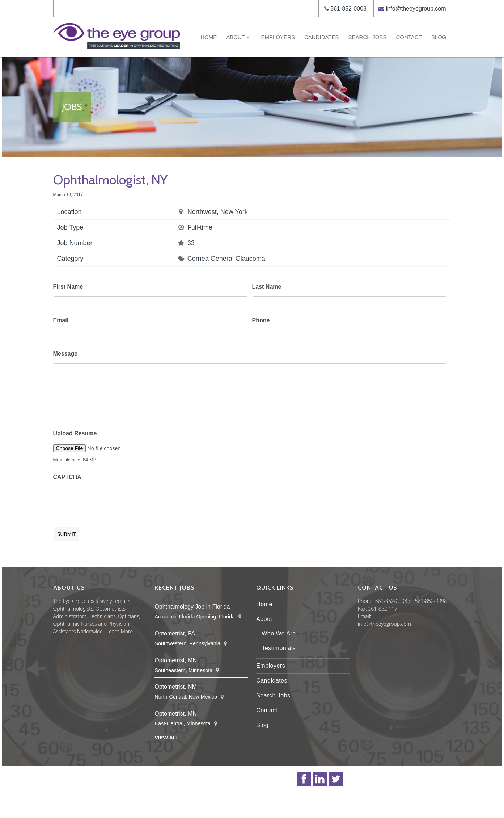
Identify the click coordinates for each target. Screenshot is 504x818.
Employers (278, 37)
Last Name (267, 287)
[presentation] (108, 500)
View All (167, 738)
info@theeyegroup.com (416, 9)
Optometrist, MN (175, 660)
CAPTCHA (67, 477)
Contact (409, 37)
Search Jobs (368, 37)
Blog (439, 37)
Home (209, 37)
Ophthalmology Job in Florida (192, 607)
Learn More (120, 631)
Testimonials (279, 648)
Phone (261, 320)
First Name (68, 287)
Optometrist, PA (175, 634)
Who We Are (279, 634)
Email (61, 320)
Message (65, 354)
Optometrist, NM (175, 687)
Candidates (322, 37)
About (239, 37)
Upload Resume (75, 433)
